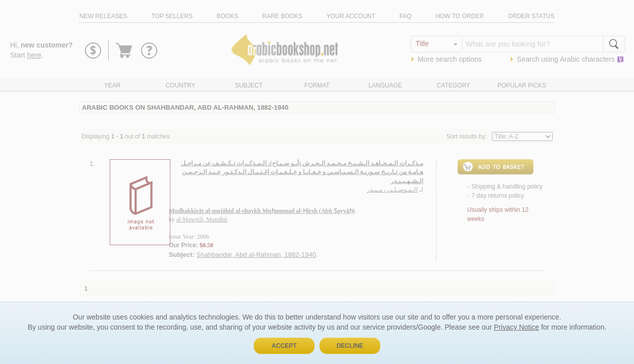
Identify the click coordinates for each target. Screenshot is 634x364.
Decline (350, 346)
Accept (284, 346)
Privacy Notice (516, 327)
